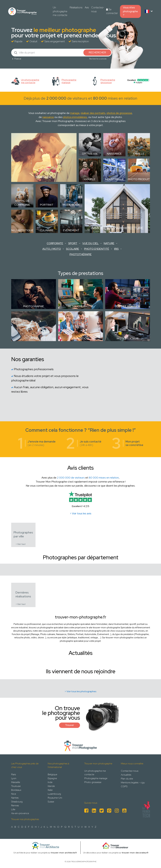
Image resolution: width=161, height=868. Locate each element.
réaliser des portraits (93, 113)
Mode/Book (71, 205)
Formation (81, 338)
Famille (139, 154)
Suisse (51, 802)
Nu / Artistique (22, 230)
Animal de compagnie (22, 203)
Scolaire (73, 249)
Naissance (114, 154)
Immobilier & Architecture (117, 228)
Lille (13, 809)
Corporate (55, 243)
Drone (33, 338)
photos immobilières (75, 117)
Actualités (126, 775)
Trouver (70, 725)
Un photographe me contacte (60, 11)
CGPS (124, 786)
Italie (50, 790)
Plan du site (127, 779)
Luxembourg (54, 794)
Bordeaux (16, 790)
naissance (48, 117)
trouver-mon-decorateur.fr (135, 853)
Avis (87, 7)
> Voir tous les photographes (80, 691)
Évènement (71, 230)
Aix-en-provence (20, 813)
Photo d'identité (97, 249)
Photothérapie (81, 254)
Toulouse (16, 786)
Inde (50, 782)
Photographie (34, 306)
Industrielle (114, 179)
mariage (75, 113)
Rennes (15, 805)
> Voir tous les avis (81, 513)
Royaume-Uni (55, 798)
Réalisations (76, 7)
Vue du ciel (90, 243)
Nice (14, 794)
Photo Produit (139, 179)
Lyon (14, 778)
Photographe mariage (96, 778)
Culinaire (47, 230)
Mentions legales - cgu (133, 782)
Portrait (47, 205)
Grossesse (90, 154)
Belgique (52, 774)
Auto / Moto (52, 249)
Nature (109, 243)
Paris (14, 774)
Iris (116, 249)
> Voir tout (21, 544)
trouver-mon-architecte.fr (64, 853)
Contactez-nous (98, 9)
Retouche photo (81, 306)
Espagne (52, 778)
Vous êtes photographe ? (130, 11)
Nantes (15, 798)
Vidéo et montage (128, 306)
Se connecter (112, 11)
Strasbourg (17, 802)
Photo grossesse (93, 782)
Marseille (16, 782)
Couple (90, 179)
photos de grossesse (119, 113)
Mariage (44, 177)
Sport (73, 243)
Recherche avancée (98, 59)
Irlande (51, 786)
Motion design (128, 338)
